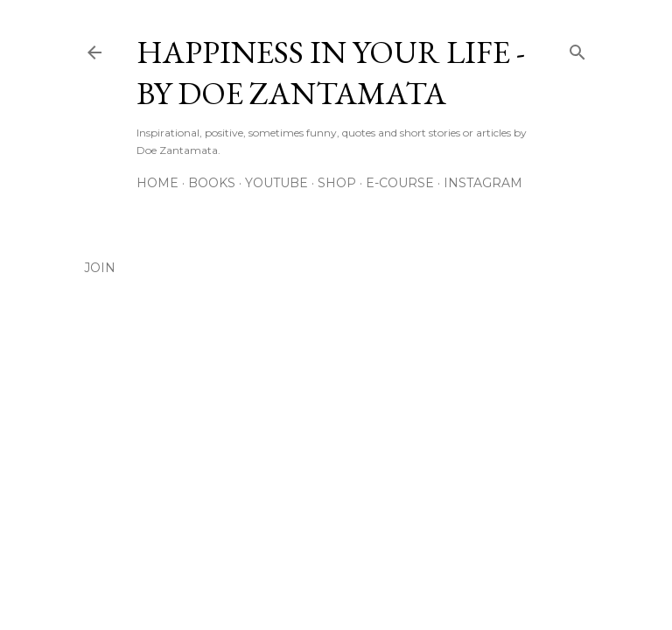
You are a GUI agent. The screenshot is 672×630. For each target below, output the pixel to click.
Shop (337, 183)
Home (157, 183)
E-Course (400, 183)
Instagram (483, 183)
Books (212, 183)
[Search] (577, 49)
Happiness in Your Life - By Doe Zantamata (331, 73)
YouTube (276, 183)
